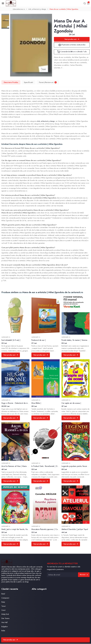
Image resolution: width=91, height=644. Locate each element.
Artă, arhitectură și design (37, 9)
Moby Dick (5, 614)
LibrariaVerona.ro (18, 9)
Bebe (3, 631)
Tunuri (4, 606)
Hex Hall (5, 623)
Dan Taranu (6, 619)
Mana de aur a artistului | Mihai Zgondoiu (64, 9)
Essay (3, 602)
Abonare (84, 575)
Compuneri (5, 598)
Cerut (3, 610)
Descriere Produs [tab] (11, 83)
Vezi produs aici (72, 39)
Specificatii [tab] (29, 83)
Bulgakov (5, 627)
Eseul (3, 594)
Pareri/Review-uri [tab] (48, 83)
